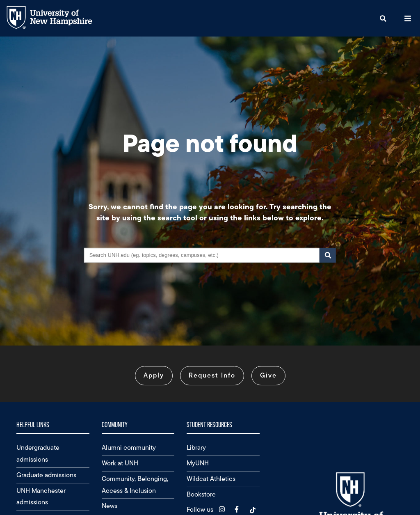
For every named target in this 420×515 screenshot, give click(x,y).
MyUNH (198, 463)
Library (196, 447)
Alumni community (129, 447)
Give (268, 375)
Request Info (212, 375)
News (110, 506)
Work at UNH (120, 463)
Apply (154, 375)
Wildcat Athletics (211, 479)
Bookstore (201, 494)
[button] (383, 18)
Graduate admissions (46, 475)
